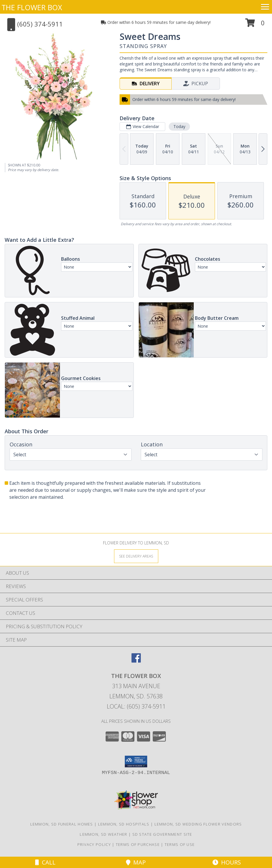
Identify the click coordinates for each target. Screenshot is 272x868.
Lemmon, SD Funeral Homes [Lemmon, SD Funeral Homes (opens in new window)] (62, 824)
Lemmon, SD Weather (103, 834)
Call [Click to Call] (45, 862)
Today (179, 126)
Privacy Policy (94, 844)
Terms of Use (180, 844)
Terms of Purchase (138, 844)
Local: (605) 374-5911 (136, 706)
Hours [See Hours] (227, 862)
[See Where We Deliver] (136, 556)
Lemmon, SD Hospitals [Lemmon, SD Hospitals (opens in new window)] (124, 824)
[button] (255, 25)
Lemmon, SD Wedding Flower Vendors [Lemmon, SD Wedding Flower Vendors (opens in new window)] (198, 824)
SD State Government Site (162, 834)
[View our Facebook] (136, 661)
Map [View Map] (136, 862)
